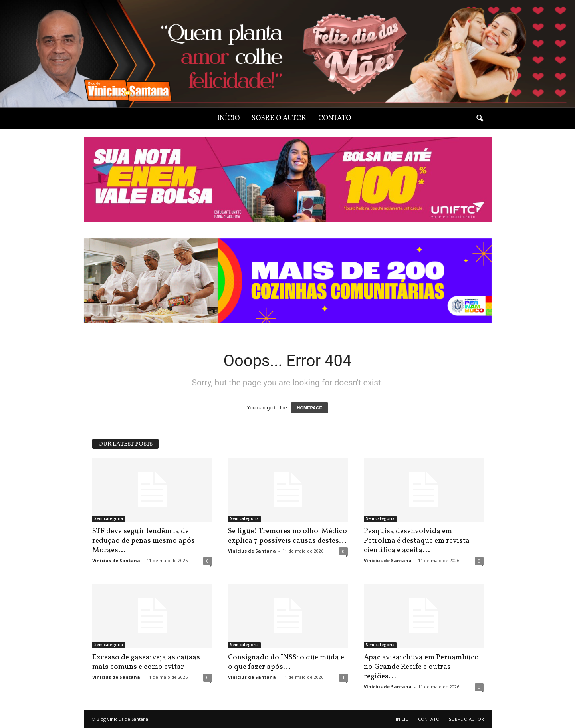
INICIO (402, 719)
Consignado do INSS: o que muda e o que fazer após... (286, 662)
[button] (480, 119)
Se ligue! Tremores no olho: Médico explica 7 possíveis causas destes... (287, 536)
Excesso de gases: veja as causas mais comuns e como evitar (146, 662)
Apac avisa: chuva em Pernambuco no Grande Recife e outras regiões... (421, 667)
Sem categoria (109, 518)
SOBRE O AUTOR (279, 118)
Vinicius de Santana (116, 560)
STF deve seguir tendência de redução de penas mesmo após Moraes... (144, 541)
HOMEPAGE (309, 408)
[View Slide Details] (288, 281)
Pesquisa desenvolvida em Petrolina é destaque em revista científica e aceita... (417, 541)
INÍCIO (228, 118)
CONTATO (335, 118)
